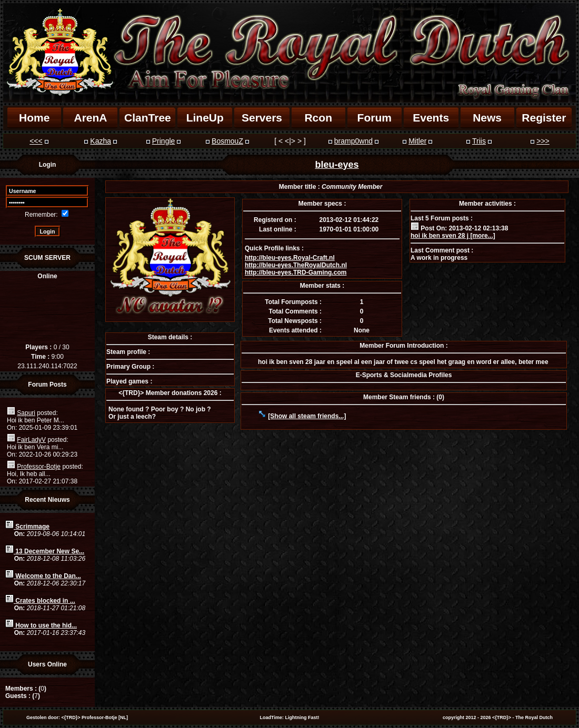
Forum (375, 118)
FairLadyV (31, 440)
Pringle (164, 141)
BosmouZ (227, 141)
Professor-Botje (39, 467)
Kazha (101, 141)
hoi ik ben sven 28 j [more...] (453, 236)
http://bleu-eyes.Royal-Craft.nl (290, 258)
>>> (543, 141)
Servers (262, 118)
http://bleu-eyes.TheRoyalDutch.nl (296, 265)
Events (431, 118)
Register (544, 118)
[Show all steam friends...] (307, 416)
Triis (479, 141)
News (487, 118)
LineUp (205, 118)
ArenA (90, 118)
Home (34, 118)
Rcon (318, 118)
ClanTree (148, 118)
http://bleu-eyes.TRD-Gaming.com (296, 272)
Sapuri (26, 413)
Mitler (417, 141)
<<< (36, 141)
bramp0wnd (353, 141)
